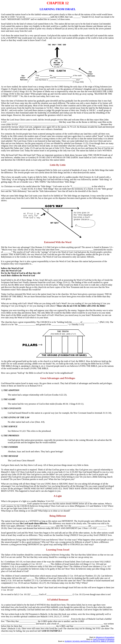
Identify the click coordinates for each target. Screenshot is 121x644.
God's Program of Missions (104, 639)
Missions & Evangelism (105, 637)
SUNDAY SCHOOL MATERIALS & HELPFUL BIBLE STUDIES (89, 641)
